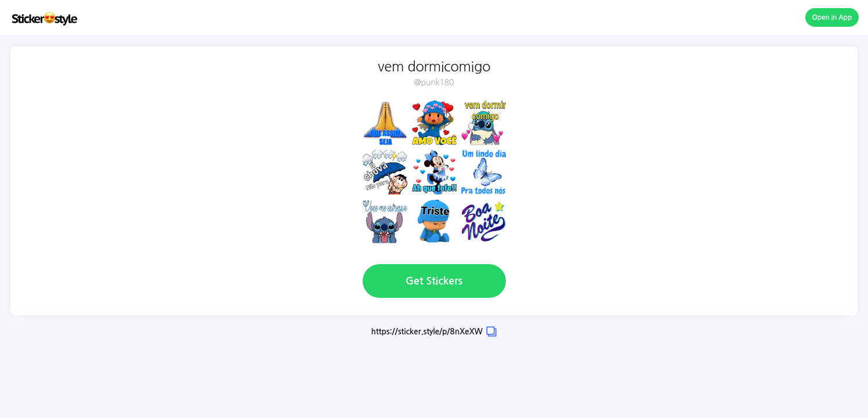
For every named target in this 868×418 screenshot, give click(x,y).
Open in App (832, 17)
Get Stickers (434, 281)
